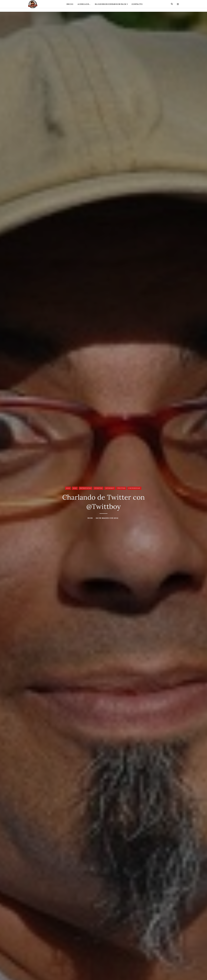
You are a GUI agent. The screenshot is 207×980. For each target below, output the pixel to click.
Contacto (137, 6)
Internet (110, 489)
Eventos (98, 489)
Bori (90, 518)
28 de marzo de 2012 (107, 518)
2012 (75, 489)
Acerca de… (84, 6)
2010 (68, 489)
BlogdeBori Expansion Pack (110, 6)
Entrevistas (86, 489)
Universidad (134, 489)
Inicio (70, 6)
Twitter (121, 489)
